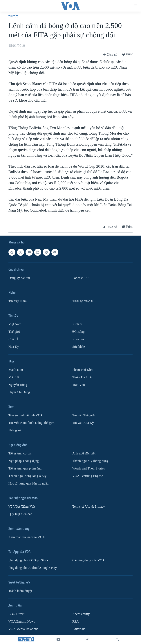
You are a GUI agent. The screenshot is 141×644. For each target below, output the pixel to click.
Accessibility (81, 614)
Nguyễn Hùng (18, 385)
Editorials (79, 629)
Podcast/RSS (81, 278)
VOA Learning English (88, 476)
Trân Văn (79, 385)
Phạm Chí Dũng (19, 392)
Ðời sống (78, 332)
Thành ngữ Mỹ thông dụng (90, 461)
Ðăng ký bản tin (19, 278)
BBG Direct (16, 614)
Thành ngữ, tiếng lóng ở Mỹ (27, 476)
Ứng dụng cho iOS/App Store (28, 560)
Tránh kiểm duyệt (20, 591)
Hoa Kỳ (14, 347)
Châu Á (14, 339)
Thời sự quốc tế (83, 301)
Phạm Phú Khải (83, 370)
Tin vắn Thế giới (84, 415)
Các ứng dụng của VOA (88, 560)
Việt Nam (15, 324)
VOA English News (22, 622)
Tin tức (13, 16)
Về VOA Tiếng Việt (22, 507)
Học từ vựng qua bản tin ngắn (28, 484)
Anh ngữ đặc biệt (84, 454)
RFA (75, 622)
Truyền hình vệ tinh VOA (26, 415)
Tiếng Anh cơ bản (20, 454)
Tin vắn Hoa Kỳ (83, 423)
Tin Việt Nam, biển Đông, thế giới (31, 423)
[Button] (110, 55)
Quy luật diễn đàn (20, 514)
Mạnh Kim (16, 370)
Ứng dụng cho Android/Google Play (33, 568)
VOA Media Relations (23, 629)
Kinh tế (77, 324)
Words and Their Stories (89, 468)
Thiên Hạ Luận (82, 377)
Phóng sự (15, 431)
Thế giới (14, 332)
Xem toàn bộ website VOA (27, 537)
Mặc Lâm (15, 377)
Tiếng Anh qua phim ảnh (25, 468)
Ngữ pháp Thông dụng (24, 461)
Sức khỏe (79, 347)
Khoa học (79, 339)
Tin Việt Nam (18, 301)
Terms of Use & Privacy (89, 507)
